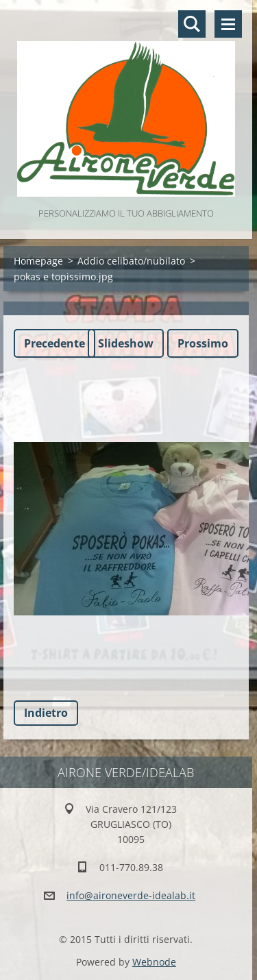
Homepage (38, 261)
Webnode (154, 962)
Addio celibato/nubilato (131, 261)
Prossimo (203, 343)
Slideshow (126, 343)
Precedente (54, 343)
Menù (228, 24)
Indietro (46, 713)
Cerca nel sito (192, 24)
